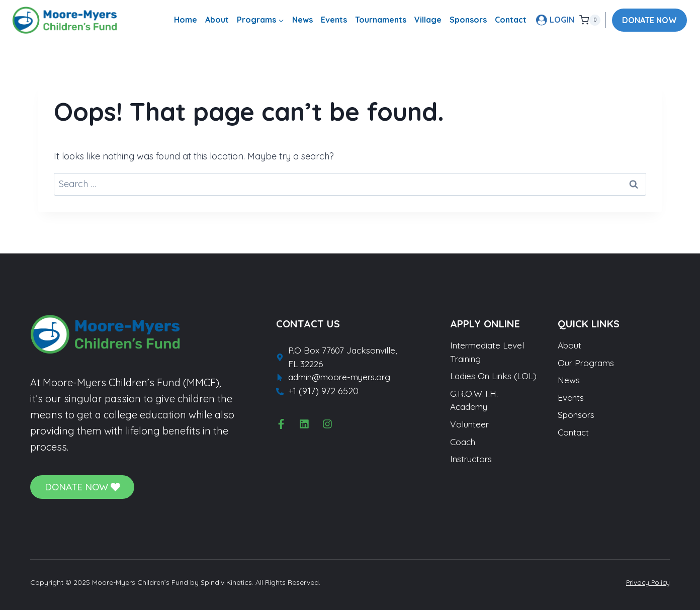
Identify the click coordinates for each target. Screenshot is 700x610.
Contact (511, 20)
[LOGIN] (555, 20)
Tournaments (381, 20)
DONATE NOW (649, 20)
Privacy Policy (646, 582)
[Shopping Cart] (590, 20)
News (302, 20)
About (217, 20)
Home (186, 20)
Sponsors (468, 20)
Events (334, 20)
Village (428, 20)
